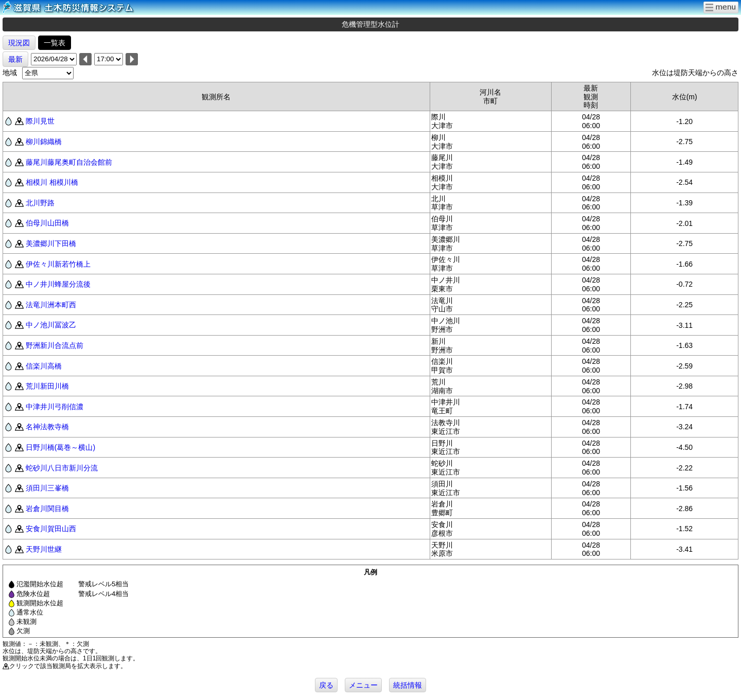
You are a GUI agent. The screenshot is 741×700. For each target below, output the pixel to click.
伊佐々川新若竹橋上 (58, 264)
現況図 (19, 43)
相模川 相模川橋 (52, 182)
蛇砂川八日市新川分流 (62, 468)
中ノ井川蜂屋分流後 (58, 284)
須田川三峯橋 (47, 488)
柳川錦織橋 (44, 142)
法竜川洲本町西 (51, 305)
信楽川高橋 (44, 366)
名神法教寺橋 (47, 427)
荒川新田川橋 (47, 386)
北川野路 (40, 203)
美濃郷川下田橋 (51, 243)
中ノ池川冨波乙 (51, 325)
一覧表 (55, 43)
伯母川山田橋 (47, 223)
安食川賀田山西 (51, 529)
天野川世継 (44, 549)
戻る (326, 685)
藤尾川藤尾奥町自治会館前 (69, 162)
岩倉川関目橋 (47, 509)
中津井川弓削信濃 (55, 407)
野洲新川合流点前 (55, 345)
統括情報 (408, 685)
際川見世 (40, 121)
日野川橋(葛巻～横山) (60, 447)
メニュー (363, 685)
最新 (15, 59)
